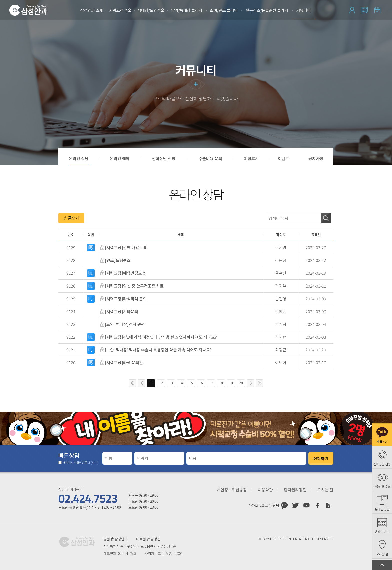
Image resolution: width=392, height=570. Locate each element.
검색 (326, 218)
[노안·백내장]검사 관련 (125, 324)
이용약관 (265, 490)
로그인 (352, 10)
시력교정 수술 (120, 10)
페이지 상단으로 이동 (382, 565)
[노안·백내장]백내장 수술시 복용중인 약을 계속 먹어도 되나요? (158, 350)
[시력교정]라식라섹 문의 (126, 299)
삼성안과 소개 (92, 10)
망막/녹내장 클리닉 (187, 10)
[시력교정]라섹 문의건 (124, 362)
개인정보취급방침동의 (81, 463)
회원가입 (365, 10)
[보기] (95, 463)
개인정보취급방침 (232, 490)
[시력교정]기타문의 (121, 311)
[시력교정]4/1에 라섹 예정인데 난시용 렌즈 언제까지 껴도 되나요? (161, 337)
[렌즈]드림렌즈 (118, 260)
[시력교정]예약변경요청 (125, 273)
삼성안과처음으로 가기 (28, 10)
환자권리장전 (295, 490)
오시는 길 (325, 490)
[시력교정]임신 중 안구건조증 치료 (134, 286)
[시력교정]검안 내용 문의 (126, 247)
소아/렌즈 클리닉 (224, 10)
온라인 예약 (377, 10)
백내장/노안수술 (151, 10)
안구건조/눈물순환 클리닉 (267, 10)
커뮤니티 (303, 10)
